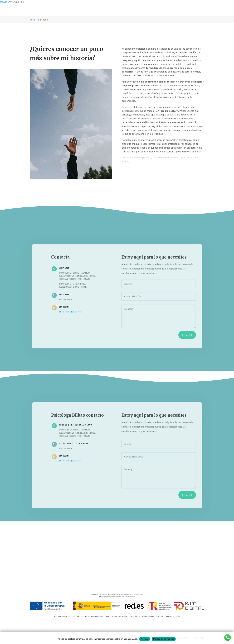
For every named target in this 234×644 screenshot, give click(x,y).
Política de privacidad (164, 639)
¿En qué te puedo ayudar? (151, 10)
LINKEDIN (68, 306)
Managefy (6, 2)
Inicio (114, 10)
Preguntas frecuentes (179, 10)
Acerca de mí (127, 10)
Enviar (182, 332)
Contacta (199, 10)
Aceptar (145, 639)
